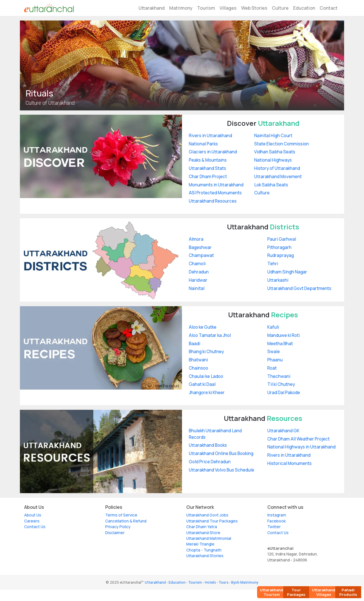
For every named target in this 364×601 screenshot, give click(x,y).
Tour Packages (296, 592)
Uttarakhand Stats (207, 168)
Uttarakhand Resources (213, 201)
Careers (32, 521)
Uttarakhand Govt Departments (299, 288)
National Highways (273, 160)
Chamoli (197, 264)
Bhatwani (198, 360)
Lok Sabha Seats (271, 185)
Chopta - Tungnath (204, 550)
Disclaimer (115, 533)
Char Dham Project (208, 177)
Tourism (206, 8)
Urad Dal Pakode (284, 393)
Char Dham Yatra (202, 527)
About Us (33, 515)
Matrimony (181, 8)
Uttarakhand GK (283, 431)
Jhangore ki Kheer (207, 393)
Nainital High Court (273, 136)
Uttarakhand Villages (324, 592)
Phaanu (275, 360)
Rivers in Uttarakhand (210, 136)
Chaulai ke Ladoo (206, 376)
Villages (228, 8)
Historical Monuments (289, 463)
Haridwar (198, 280)
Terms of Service (121, 515)
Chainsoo (198, 368)
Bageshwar (200, 247)
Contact (329, 8)
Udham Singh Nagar (287, 272)
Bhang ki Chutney (206, 352)
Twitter (274, 527)
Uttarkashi (278, 280)
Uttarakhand (152, 8)
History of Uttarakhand (277, 168)
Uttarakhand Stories (205, 556)
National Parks (203, 144)
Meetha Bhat (280, 344)
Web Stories (254, 8)
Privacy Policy (118, 527)
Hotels (210, 582)
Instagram (277, 515)
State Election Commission (282, 144)
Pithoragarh (279, 247)
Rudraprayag (281, 255)
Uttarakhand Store (203, 533)
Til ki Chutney (281, 384)
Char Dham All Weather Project (298, 439)
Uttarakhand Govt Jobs (207, 515)
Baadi (195, 344)
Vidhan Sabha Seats (275, 152)
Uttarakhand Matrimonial (209, 538)
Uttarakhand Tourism (272, 592)
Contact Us (35, 527)
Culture (280, 8)
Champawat (201, 255)
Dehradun (199, 272)
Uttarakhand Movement (278, 177)
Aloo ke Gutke (203, 327)
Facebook (277, 521)
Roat (272, 368)
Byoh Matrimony (245, 582)
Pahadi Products (348, 592)
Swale (274, 352)
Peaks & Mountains (208, 160)
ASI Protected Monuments (215, 193)
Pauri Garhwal (282, 239)
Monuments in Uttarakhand (216, 185)
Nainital (197, 288)
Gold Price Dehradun (210, 462)
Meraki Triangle (200, 544)
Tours (224, 582)
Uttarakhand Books (208, 445)
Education (304, 8)
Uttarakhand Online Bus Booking (221, 453)
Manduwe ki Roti (284, 335)
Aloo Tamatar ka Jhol (210, 335)
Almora (196, 239)
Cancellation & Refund (126, 521)
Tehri (273, 264)
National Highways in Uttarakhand (301, 447)
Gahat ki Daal (202, 384)
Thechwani (279, 376)
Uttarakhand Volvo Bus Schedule (222, 470)
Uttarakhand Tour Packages (212, 521)
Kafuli (273, 327)
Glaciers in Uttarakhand (213, 152)
